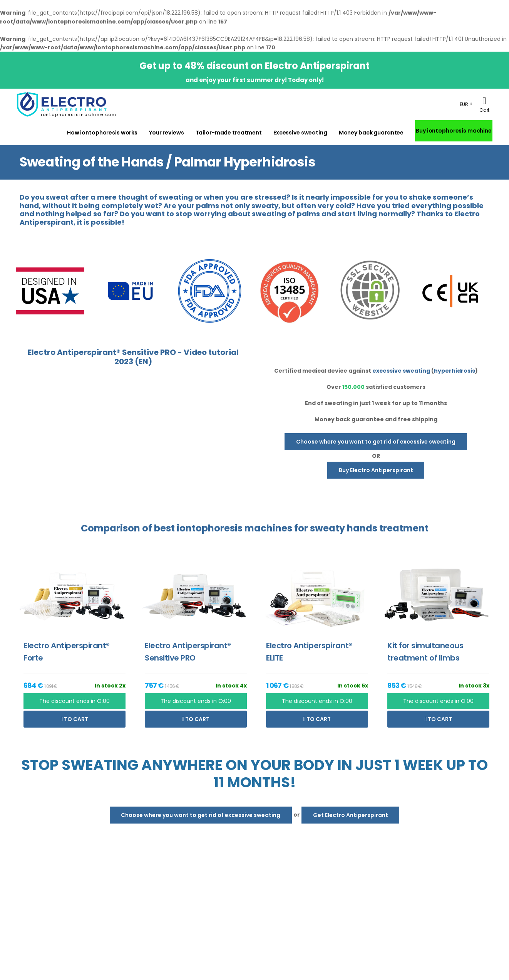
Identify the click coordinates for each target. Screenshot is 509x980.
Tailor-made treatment (229, 133)
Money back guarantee (371, 133)
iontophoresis (210, 528)
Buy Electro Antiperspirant (376, 470)
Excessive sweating (300, 133)
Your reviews (167, 133)
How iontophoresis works (102, 133)
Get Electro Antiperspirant (351, 815)
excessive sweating (401, 371)
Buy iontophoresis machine (454, 131)
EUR (464, 104)
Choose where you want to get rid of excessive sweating (376, 442)
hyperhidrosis (455, 371)
